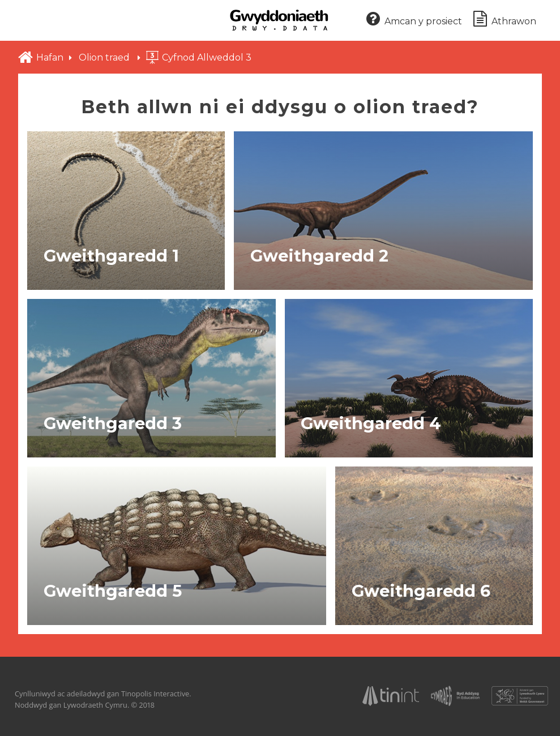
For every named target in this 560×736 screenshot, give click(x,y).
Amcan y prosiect (414, 20)
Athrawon (505, 20)
